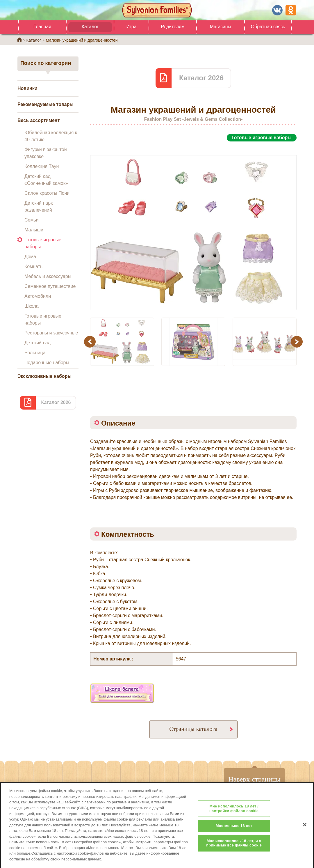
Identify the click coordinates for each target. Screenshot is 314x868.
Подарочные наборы (47, 363)
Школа (32, 306)
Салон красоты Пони (47, 193)
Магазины (221, 27)
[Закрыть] (305, 831)
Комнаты (34, 266)
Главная (42, 27)
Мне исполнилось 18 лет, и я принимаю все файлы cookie (234, 850)
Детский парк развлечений (39, 207)
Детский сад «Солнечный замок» (46, 180)
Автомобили (38, 296)
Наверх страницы (254, 779)
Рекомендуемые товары (46, 104)
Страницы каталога (193, 729)
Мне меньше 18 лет (234, 832)
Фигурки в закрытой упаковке (46, 153)
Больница (35, 353)
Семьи (32, 220)
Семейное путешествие (50, 286)
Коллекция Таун (42, 166)
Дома (30, 257)
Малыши (34, 230)
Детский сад (38, 343)
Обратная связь (268, 27)
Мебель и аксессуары (48, 276)
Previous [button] (91, 342)
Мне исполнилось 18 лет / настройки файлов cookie (234, 815)
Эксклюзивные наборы (44, 376)
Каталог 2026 (56, 402)
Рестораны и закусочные (51, 333)
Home (19, 40)
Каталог (90, 27)
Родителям (173, 27)
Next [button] (298, 342)
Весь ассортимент (39, 120)
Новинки (27, 88)
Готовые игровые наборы (43, 243)
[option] (193, 226)
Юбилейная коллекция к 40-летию (51, 136)
